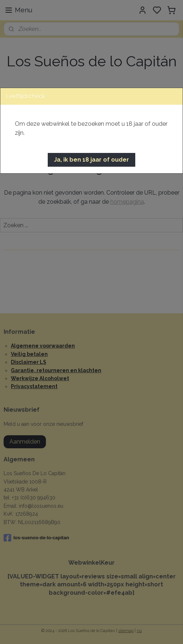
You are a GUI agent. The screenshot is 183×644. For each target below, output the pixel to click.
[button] (91, 160)
